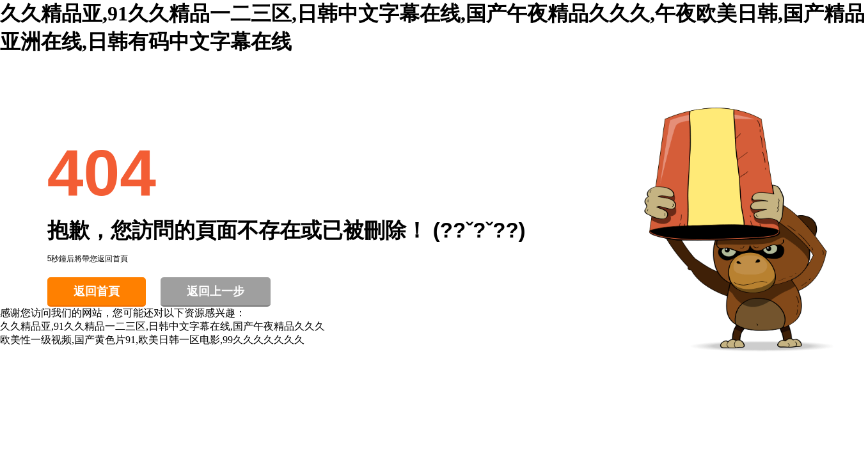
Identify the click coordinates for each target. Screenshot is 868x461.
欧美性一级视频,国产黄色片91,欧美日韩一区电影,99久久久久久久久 (152, 340)
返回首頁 (97, 291)
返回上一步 (216, 291)
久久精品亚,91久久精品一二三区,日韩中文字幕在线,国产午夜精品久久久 (162, 326)
